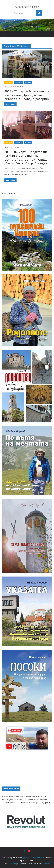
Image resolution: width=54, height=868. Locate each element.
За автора (9, 82)
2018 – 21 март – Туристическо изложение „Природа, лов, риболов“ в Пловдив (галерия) (27, 95)
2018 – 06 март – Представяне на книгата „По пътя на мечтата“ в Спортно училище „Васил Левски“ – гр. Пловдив (26, 157)
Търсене (39, 13)
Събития (28, 82)
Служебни (19, 82)
